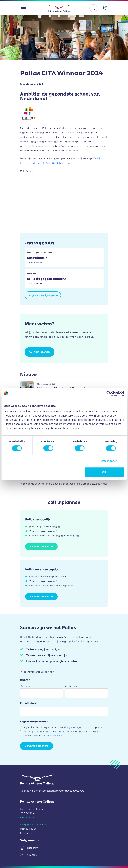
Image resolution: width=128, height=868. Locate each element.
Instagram (29, 848)
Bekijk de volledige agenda (43, 295)
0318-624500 (42, 352)
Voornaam (26, 686)
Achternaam (72, 686)
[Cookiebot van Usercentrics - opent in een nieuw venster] (109, 393)
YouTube (28, 854)
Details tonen (109, 461)
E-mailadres (29, 703)
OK (104, 472)
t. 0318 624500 (29, 817)
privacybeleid (54, 735)
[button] (23, 8)
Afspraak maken (41, 546)
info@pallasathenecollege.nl (37, 824)
